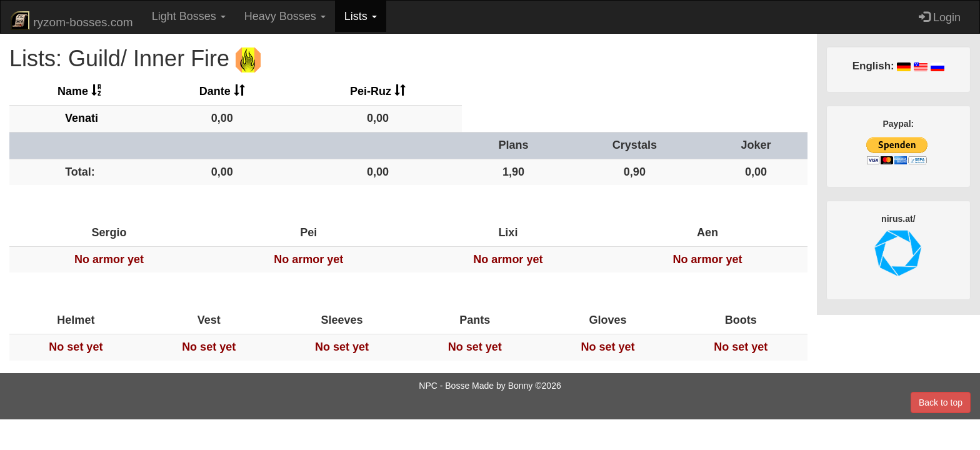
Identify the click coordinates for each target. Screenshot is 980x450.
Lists (361, 16)
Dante (222, 91)
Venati (82, 118)
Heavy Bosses (285, 16)
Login (940, 17)
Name (80, 91)
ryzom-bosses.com (72, 21)
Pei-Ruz (378, 91)
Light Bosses (189, 16)
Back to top (941, 402)
